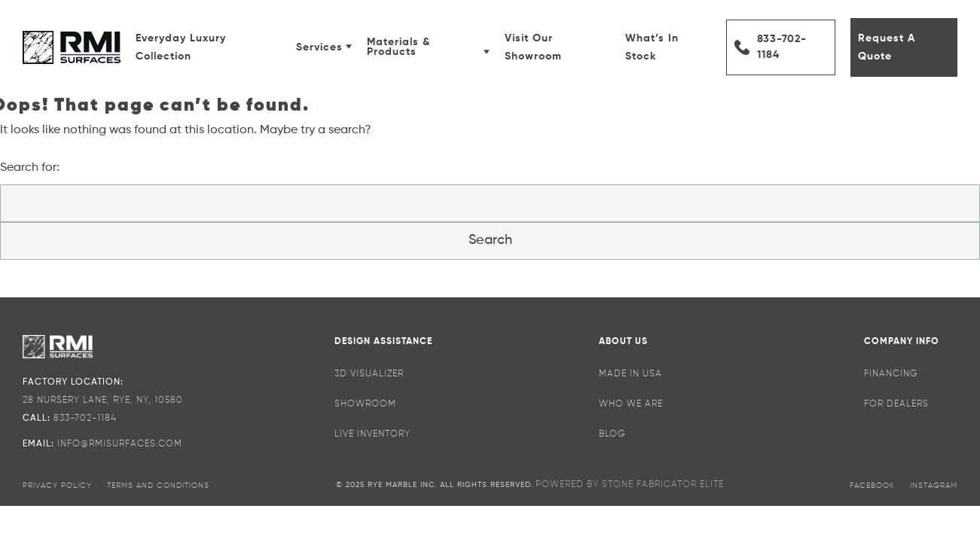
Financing (891, 374)
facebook (872, 486)
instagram (934, 486)
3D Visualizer (369, 374)
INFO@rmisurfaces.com (120, 444)
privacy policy (57, 486)
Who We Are (631, 404)
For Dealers (896, 404)
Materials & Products (428, 47)
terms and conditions (158, 486)
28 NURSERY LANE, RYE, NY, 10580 (103, 400)
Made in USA (630, 374)
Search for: (30, 168)
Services (324, 48)
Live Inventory (372, 434)
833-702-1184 (782, 47)
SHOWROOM (365, 404)
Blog (612, 434)
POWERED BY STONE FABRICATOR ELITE (630, 485)
